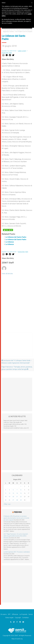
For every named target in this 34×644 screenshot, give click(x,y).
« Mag (5, 504)
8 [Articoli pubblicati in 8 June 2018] (21, 490)
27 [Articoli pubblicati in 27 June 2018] (13, 500)
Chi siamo (4, 614)
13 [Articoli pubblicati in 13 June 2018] (13, 493)
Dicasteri (5, 53)
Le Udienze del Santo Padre (16, 237)
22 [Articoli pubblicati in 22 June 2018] (21, 497)
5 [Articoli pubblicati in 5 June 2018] (9, 490)
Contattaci (25, 618)
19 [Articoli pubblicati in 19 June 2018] (9, 497)
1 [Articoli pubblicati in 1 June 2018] (21, 486)
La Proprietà (23, 614)
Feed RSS (18, 512)
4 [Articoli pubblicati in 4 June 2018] (6, 490)
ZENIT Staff (22, 51)
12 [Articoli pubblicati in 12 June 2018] (9, 493)
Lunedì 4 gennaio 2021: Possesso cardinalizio (17, 552)
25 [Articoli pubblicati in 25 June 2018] (6, 500)
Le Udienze (10, 242)
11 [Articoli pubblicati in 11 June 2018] (6, 493)
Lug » (9, 504)
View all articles (7, 274)
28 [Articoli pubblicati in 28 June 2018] (17, 500)
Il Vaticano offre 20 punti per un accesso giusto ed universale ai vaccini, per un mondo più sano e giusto (16, 518)
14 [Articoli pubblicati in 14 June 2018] (17, 493)
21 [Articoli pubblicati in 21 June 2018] (17, 497)
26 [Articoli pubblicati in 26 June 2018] (9, 500)
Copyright (18, 618)
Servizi (31, 614)
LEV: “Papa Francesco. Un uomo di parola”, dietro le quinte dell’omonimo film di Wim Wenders (16, 536)
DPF (9, 614)
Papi (10, 53)
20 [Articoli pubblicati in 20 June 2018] (13, 497)
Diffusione (15, 614)
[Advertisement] (17, 347)
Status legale (9, 618)
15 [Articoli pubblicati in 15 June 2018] (21, 493)
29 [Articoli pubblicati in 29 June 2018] (21, 500)
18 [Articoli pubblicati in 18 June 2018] (6, 497)
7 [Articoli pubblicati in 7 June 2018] (17, 490)
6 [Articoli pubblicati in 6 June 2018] (13, 490)
